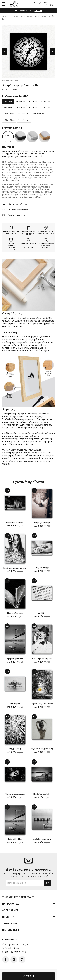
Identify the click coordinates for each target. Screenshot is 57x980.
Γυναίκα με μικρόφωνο (42, 658)
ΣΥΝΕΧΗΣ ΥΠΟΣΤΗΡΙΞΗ (28, 244)
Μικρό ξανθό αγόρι (42, 523)
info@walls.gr (19, 948)
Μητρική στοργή (42, 568)
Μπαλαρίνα (15, 704)
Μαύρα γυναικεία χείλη (15, 794)
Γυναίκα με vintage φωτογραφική (18, 568)
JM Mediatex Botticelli (16, 318)
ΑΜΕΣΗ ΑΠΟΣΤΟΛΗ (28, 231)
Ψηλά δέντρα (15, 749)
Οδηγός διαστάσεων (17, 204)
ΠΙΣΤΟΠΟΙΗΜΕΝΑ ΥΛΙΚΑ (46, 244)
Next (52, 51)
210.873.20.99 (28, 248)
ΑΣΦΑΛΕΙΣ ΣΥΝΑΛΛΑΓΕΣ (11, 245)
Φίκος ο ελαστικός (15, 613)
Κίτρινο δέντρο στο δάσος (42, 704)
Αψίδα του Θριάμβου (15, 522)
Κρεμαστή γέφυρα (15, 658)
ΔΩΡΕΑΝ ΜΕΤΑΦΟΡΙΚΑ (11, 231)
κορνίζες (42, 414)
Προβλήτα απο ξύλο (42, 794)
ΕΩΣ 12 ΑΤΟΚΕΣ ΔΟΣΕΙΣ (46, 231)
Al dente (42, 613)
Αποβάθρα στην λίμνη (42, 839)
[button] (3, 4)
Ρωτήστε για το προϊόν (19, 215)
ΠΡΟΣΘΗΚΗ (28, 976)
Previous (5, 51)
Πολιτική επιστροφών (18, 210)
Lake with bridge (15, 839)
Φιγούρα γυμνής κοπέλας (42, 749)
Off (38, 11)
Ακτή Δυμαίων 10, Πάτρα (16, 945)
